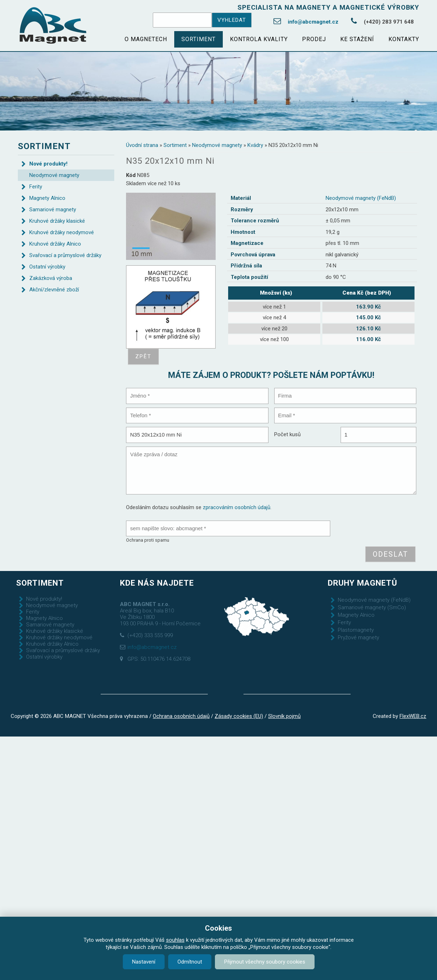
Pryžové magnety (358, 637)
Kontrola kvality (259, 39)
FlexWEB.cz (413, 716)
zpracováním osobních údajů (237, 507)
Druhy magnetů (363, 583)
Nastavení (144, 962)
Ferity (36, 187)
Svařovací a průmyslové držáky (65, 255)
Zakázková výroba (51, 278)
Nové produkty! (48, 164)
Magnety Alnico (47, 198)
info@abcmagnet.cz (313, 22)
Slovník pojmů (284, 716)
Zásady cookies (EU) (239, 716)
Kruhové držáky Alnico (55, 244)
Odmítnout (190, 962)
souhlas (175, 940)
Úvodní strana (142, 145)
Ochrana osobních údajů (181, 716)
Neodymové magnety (217, 145)
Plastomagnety (356, 630)
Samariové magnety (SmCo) (372, 607)
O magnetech (146, 39)
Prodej (314, 39)
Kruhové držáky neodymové (62, 232)
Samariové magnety (53, 210)
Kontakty (404, 39)
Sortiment (199, 39)
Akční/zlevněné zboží (54, 290)
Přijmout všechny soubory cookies (265, 962)
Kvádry (255, 145)
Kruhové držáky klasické (57, 221)
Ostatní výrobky (47, 267)
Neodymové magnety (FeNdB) (361, 198)
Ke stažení (357, 39)
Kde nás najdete (157, 583)
